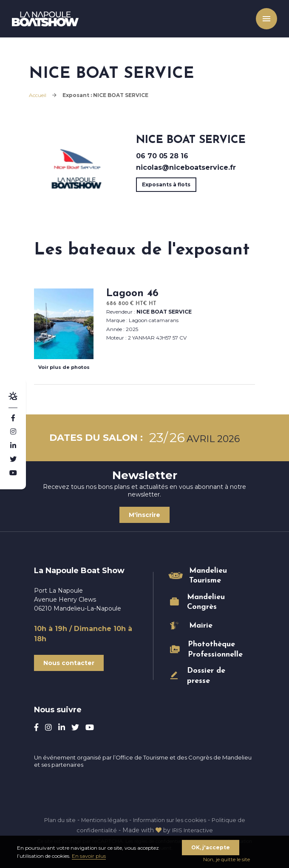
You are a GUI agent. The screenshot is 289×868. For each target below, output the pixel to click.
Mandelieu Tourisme (208, 576)
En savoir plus (89, 856)
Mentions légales (101, 820)
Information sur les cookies (172, 820)
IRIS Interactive (194, 830)
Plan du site (53, 820)
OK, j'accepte (211, 847)
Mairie (201, 626)
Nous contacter (69, 663)
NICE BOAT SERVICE (164, 312)
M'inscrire (144, 515)
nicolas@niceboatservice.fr (186, 167)
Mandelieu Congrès (206, 602)
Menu (261, 21)
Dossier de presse (206, 676)
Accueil (38, 95)
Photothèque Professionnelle (213, 649)
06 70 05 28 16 (162, 156)
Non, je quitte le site (227, 859)
